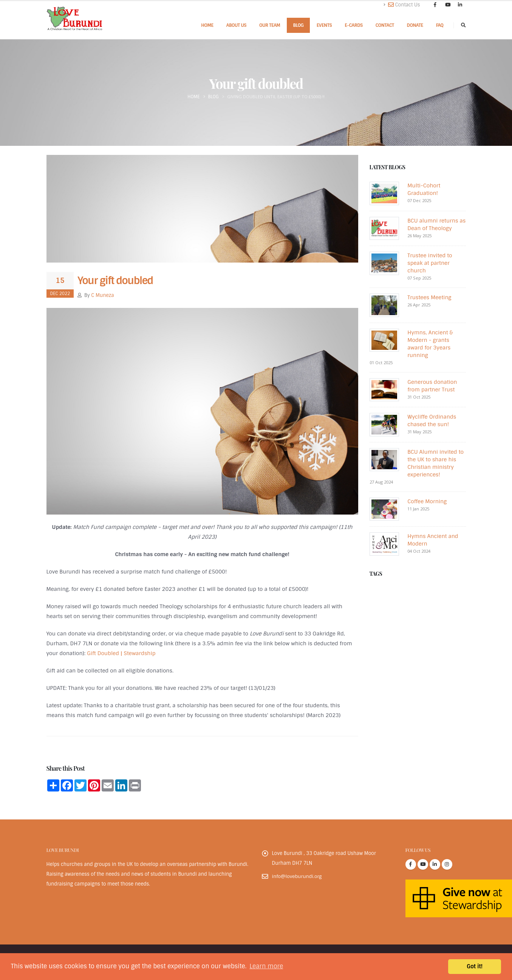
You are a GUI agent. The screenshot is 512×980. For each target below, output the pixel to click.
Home (207, 25)
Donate (415, 25)
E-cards (354, 25)
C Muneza (103, 295)
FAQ (440, 25)
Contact (385, 25)
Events (324, 25)
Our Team (270, 25)
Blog (298, 25)
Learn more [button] (266, 966)
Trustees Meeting (429, 297)
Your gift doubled (115, 281)
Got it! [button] (475, 966)
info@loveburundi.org (297, 876)
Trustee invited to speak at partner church (430, 263)
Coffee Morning (427, 501)
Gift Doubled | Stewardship (121, 653)
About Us (236, 25)
